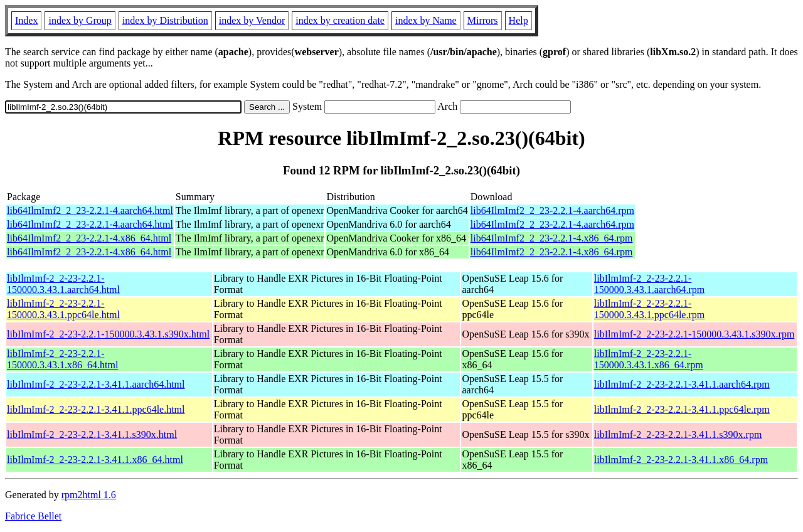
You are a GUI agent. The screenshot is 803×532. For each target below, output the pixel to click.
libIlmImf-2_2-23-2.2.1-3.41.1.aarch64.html (96, 384)
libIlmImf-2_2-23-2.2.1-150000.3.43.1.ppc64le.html (63, 309)
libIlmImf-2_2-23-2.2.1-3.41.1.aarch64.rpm (682, 384)
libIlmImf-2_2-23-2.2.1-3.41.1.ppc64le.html (96, 409)
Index (26, 20)
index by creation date (340, 20)
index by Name (426, 20)
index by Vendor (252, 20)
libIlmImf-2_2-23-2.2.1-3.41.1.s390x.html (92, 434)
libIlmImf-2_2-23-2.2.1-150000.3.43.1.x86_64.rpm (649, 359)
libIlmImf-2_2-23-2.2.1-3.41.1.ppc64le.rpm (682, 409)
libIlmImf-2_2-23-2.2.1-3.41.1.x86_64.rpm (681, 460)
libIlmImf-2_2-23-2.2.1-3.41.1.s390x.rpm (678, 434)
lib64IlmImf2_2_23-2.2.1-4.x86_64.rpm (552, 238)
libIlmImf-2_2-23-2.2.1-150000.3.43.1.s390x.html (108, 334)
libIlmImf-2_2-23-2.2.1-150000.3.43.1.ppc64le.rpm (649, 309)
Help (518, 20)
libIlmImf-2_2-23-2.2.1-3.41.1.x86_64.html (95, 460)
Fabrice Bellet (33, 516)
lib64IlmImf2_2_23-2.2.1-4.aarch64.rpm (552, 210)
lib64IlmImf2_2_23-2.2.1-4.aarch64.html (90, 210)
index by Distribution (165, 20)
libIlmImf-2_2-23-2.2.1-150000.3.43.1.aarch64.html (63, 284)
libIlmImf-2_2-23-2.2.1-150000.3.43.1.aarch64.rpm (649, 284)
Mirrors (483, 20)
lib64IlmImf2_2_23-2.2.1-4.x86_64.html (89, 238)
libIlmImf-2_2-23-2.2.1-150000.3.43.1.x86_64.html (62, 359)
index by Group (80, 20)
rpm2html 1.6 (89, 495)
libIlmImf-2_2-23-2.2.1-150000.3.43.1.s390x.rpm (694, 334)
